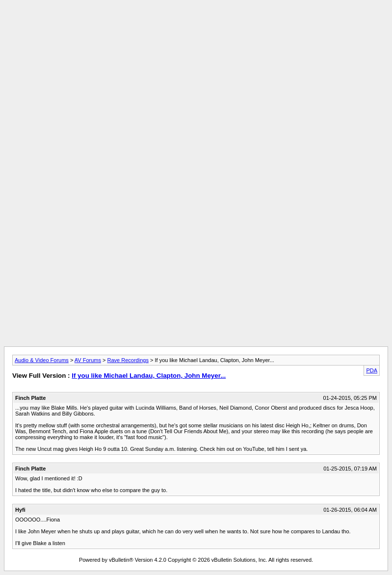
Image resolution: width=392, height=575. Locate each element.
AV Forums (88, 360)
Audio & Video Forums (42, 360)
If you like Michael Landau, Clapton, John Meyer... (149, 376)
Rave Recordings (128, 360)
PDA (372, 370)
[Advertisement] (196, 26)
